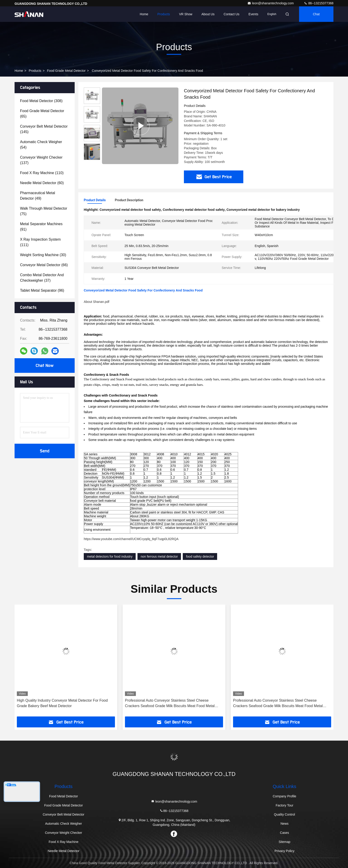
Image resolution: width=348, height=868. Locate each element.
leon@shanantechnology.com (271, 3)
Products (164, 14)
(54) (41, 145)
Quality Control (285, 814)
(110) (42, 173)
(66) (44, 265)
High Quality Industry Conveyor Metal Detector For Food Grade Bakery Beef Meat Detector (62, 703)
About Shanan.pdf (97, 302)
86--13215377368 (319, 3)
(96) (42, 290)
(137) (41, 160)
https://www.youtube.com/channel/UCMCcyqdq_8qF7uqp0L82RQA (131, 539)
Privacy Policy (284, 851)
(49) (38, 196)
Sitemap (284, 842)
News (284, 824)
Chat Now (44, 366)
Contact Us (232, 14)
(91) (41, 227)
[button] (92, 158)
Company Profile (284, 796)
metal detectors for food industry (110, 556)
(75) (44, 211)
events (253, 14)
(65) (42, 114)
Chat (316, 14)
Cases (284, 833)
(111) (40, 242)
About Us (208, 14)
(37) (42, 278)
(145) (44, 129)
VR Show (186, 14)
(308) (41, 101)
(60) (42, 183)
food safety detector (200, 556)
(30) (43, 255)
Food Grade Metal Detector (66, 71)
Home (144, 14)
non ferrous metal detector (159, 556)
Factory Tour (284, 805)
